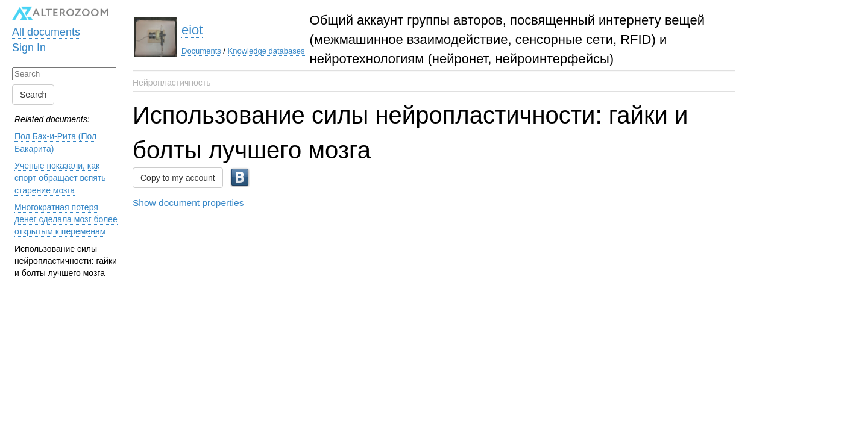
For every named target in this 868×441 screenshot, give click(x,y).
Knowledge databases (266, 51)
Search (33, 95)
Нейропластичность (172, 83)
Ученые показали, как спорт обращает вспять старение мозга (60, 178)
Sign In (29, 48)
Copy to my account (178, 178)
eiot (192, 30)
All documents (46, 32)
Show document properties (188, 203)
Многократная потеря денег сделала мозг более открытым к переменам (66, 220)
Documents (201, 51)
